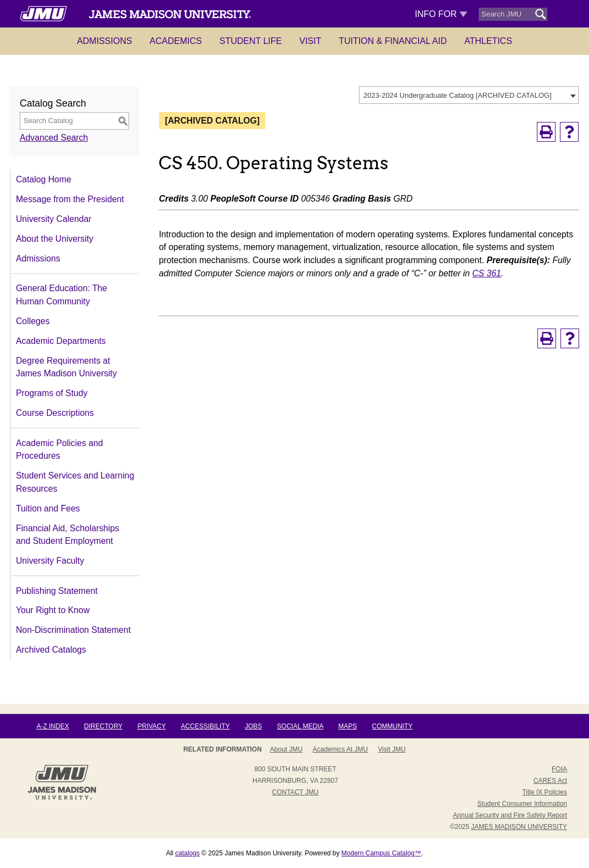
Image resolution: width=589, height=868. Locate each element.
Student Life (251, 41)
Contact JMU (296, 792)
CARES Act (550, 781)
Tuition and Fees (48, 508)
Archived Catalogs (51, 650)
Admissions (104, 41)
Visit (310, 41)
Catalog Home (44, 179)
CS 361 (487, 273)
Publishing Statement (57, 591)
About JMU (286, 749)
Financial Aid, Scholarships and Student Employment (68, 535)
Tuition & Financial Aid (393, 41)
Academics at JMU (341, 749)
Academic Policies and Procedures (59, 450)
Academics (176, 41)
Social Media (300, 726)
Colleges (33, 321)
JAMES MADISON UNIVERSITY (519, 827)
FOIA (559, 769)
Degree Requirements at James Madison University (66, 367)
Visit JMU (392, 749)
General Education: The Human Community (61, 295)
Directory (103, 726)
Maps (347, 726)
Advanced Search (54, 138)
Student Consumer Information (522, 804)
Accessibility (205, 726)
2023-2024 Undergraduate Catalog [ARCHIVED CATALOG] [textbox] (458, 95)
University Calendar (54, 219)
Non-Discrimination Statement (73, 630)
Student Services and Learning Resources (75, 482)
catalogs (187, 853)
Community (392, 726)
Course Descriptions (55, 413)
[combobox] (469, 95)
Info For (441, 14)
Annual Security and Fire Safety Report (510, 815)
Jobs (253, 726)
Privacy (152, 726)
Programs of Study (52, 393)
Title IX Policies (545, 792)
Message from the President (70, 199)
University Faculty (50, 561)
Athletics (488, 41)
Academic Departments (61, 341)
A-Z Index (52, 726)
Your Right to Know (53, 610)
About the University (55, 239)
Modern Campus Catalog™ (381, 853)
